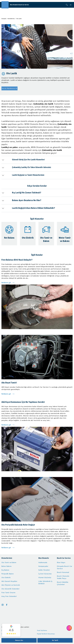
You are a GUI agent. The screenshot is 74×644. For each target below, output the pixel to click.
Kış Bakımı (5, 570)
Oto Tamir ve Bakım (9, 562)
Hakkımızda (43, 562)
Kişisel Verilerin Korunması (46, 634)
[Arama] (67, 5)
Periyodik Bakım (8, 574)
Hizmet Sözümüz (45, 577)
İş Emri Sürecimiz (45, 574)
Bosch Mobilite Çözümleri (63, 583)
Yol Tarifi (55, 640)
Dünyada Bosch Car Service (65, 567)
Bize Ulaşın (61, 562)
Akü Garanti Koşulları (9, 581)
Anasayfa (4, 19)
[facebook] (7, 605)
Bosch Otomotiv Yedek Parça (63, 577)
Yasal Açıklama (42, 630)
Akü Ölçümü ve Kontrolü (11, 585)
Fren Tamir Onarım (8, 593)
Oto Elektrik (6, 577)
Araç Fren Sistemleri (9, 596)
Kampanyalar (43, 566)
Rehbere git (6, 283)
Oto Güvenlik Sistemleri (10, 589)
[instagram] (3, 605)
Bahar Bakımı (6, 566)
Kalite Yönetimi (44, 570)
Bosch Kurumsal (63, 572)
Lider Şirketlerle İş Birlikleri (45, 582)
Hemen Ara (19, 640)
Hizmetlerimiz (11, 19)
